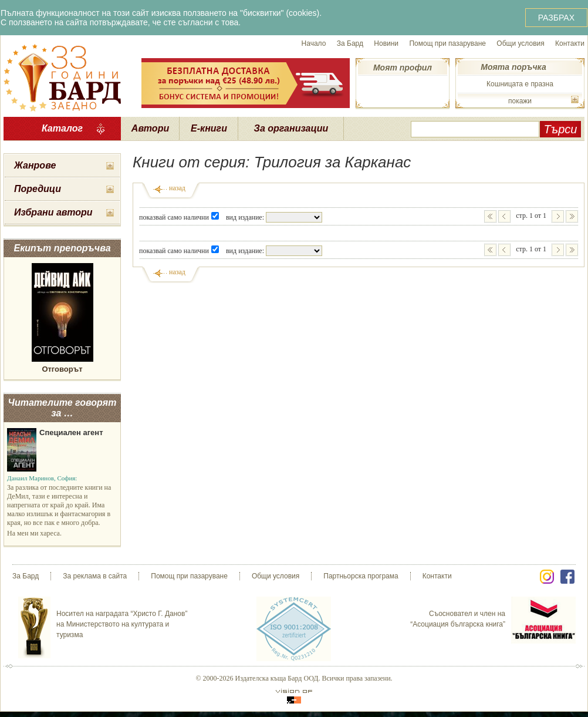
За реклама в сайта (95, 576)
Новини (386, 43)
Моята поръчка (513, 67)
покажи (520, 101)
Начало (314, 43)
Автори (150, 128)
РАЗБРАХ (556, 18)
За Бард (350, 43)
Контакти (570, 43)
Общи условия (520, 43)
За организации (291, 128)
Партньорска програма (361, 576)
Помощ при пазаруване (447, 43)
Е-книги (209, 128)
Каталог (62, 128)
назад (177, 188)
